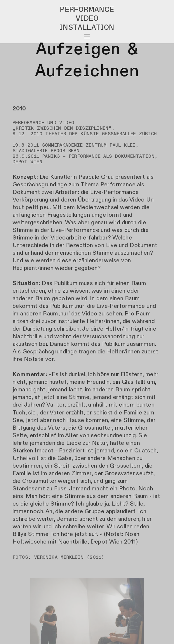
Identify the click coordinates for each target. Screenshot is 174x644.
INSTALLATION (87, 27)
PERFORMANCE (87, 10)
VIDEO (87, 18)
